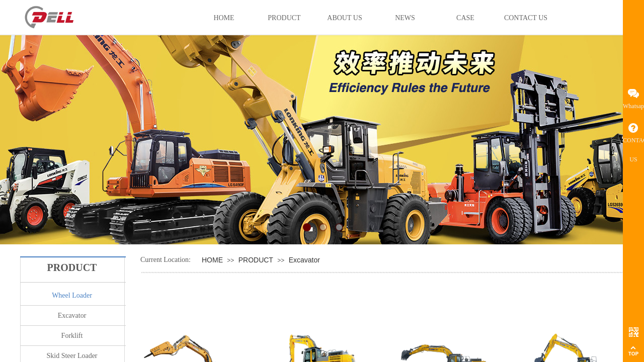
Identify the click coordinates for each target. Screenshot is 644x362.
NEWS (405, 18)
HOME (212, 260)
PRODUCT (256, 260)
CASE (465, 18)
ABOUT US (344, 18)
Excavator (304, 260)
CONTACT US (526, 18)
